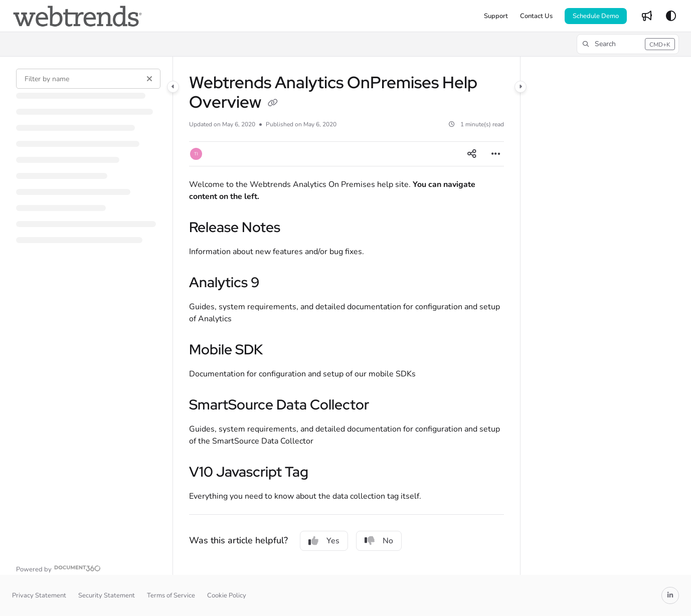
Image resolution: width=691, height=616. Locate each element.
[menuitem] (496, 16)
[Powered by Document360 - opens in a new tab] (58, 568)
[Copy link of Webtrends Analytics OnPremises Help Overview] (273, 104)
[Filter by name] (88, 79)
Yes (324, 541)
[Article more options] (496, 154)
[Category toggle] (173, 87)
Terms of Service (171, 595)
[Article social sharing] (472, 154)
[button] (77, 16)
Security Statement (107, 595)
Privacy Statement (39, 595)
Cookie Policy (227, 595)
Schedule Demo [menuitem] (596, 16)
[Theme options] (671, 16)
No (379, 541)
